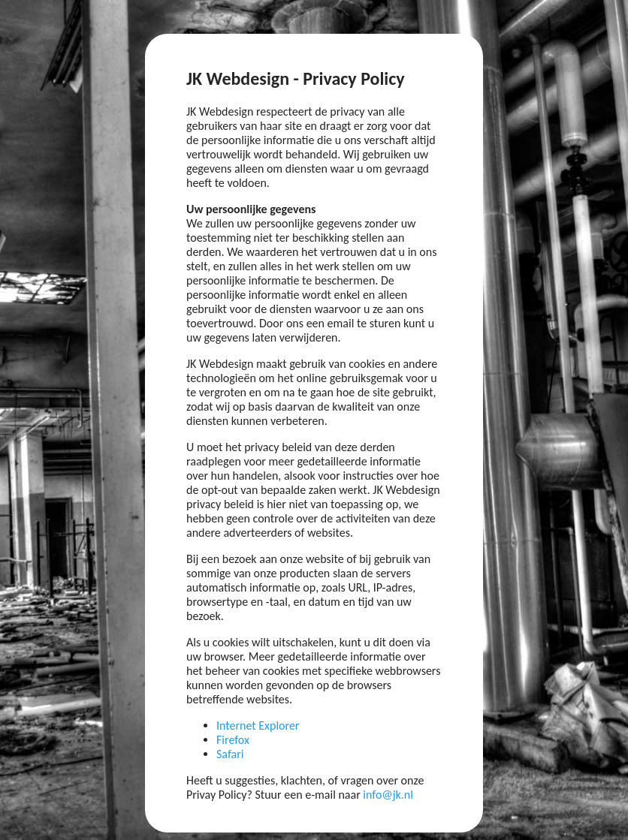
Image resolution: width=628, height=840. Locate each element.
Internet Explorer (258, 726)
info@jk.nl (388, 795)
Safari (230, 754)
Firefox (233, 740)
